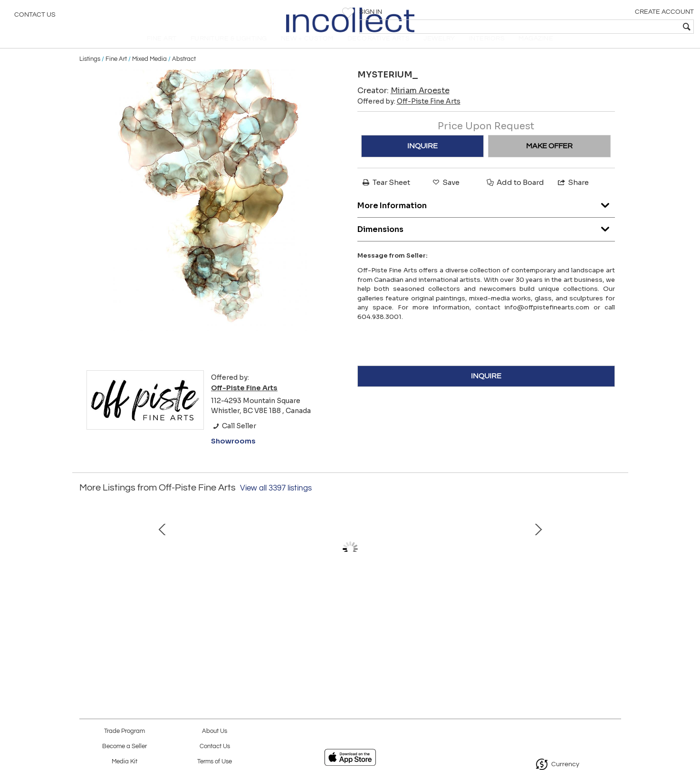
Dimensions (486, 240)
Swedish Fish (248, 620)
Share (573, 196)
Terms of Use (215, 762)
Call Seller (234, 439)
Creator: (403, 104)
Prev (86, 577)
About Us (215, 731)
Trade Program (125, 731)
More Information (486, 217)
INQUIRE (422, 159)
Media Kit (125, 762)
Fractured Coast (348, 620)
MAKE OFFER (549, 159)
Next (614, 577)
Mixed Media (149, 72)
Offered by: (409, 115)
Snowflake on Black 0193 (148, 620)
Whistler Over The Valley (447, 620)
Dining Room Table (547, 620)
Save (445, 196)
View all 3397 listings (276, 501)
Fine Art (116, 72)
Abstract (184, 72)
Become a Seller (125, 746)
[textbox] (624, 27)
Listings (90, 72)
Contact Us (35, 17)
